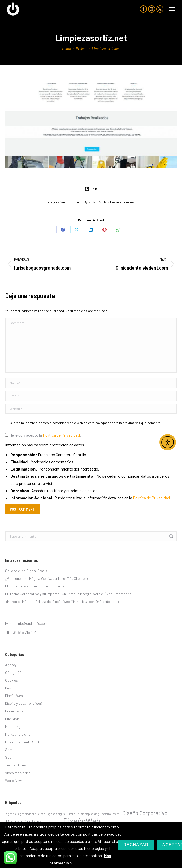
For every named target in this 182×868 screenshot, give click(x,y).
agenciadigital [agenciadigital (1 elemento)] (57, 814)
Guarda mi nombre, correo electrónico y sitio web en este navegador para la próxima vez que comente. (85, 423)
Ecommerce (14, 711)
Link (91, 189)
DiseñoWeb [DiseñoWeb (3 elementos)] (82, 821)
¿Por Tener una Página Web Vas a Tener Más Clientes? (47, 578)
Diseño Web (14, 696)
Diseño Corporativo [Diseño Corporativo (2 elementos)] (145, 813)
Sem (9, 750)
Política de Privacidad (61, 435)
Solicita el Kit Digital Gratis (26, 571)
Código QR (13, 672)
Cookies (11, 680)
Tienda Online (15, 765)
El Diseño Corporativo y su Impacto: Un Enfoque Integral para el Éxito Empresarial (69, 594)
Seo (8, 757)
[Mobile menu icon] (173, 9)
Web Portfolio (70, 202)
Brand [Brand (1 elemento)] (72, 814)
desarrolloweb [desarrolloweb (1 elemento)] (111, 814)
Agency (11, 665)
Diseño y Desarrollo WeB (24, 703)
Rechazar (136, 845)
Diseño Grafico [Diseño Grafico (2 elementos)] (23, 822)
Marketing (13, 726)
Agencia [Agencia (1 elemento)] (11, 814)
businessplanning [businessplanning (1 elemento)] (88, 814)
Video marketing (18, 773)
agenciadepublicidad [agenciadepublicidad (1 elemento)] (32, 814)
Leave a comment (123, 202)
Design (10, 688)
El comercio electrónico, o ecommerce (35, 586)
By (86, 202)
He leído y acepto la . (43, 435)
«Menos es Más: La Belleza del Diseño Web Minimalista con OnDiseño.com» (62, 602)
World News (14, 780)
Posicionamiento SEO (22, 742)
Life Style (12, 719)
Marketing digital (18, 734)
